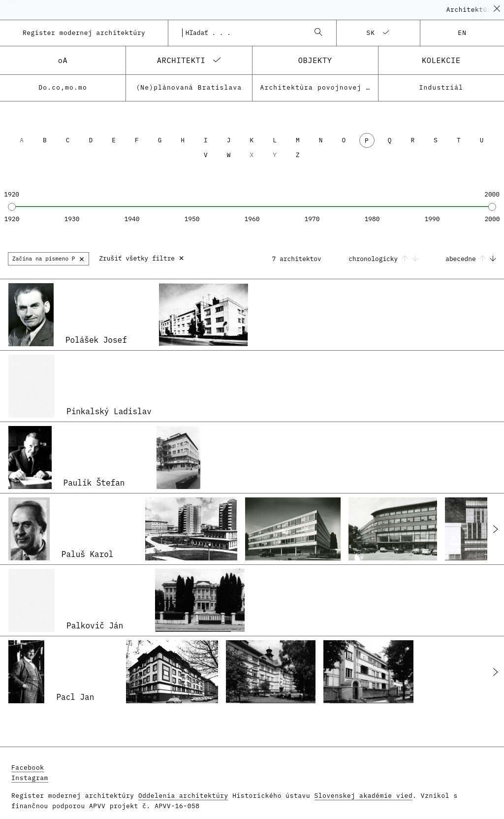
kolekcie (441, 60)
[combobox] (242, 33)
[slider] (12, 207)
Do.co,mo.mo (63, 87)
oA (63, 60)
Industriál (441, 87)
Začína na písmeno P (48, 258)
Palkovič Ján (95, 625)
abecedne (471, 259)
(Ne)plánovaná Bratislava (189, 87)
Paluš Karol (88, 554)
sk (371, 33)
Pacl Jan (75, 697)
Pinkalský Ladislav (109, 411)
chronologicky (385, 259)
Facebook (28, 768)
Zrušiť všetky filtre (142, 257)
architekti (181, 60)
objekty (315, 60)
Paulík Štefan (94, 483)
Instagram (30, 778)
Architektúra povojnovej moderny (319, 87)
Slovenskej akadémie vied (364, 796)
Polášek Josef (96, 340)
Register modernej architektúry (84, 33)
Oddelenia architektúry (183, 796)
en (462, 33)
